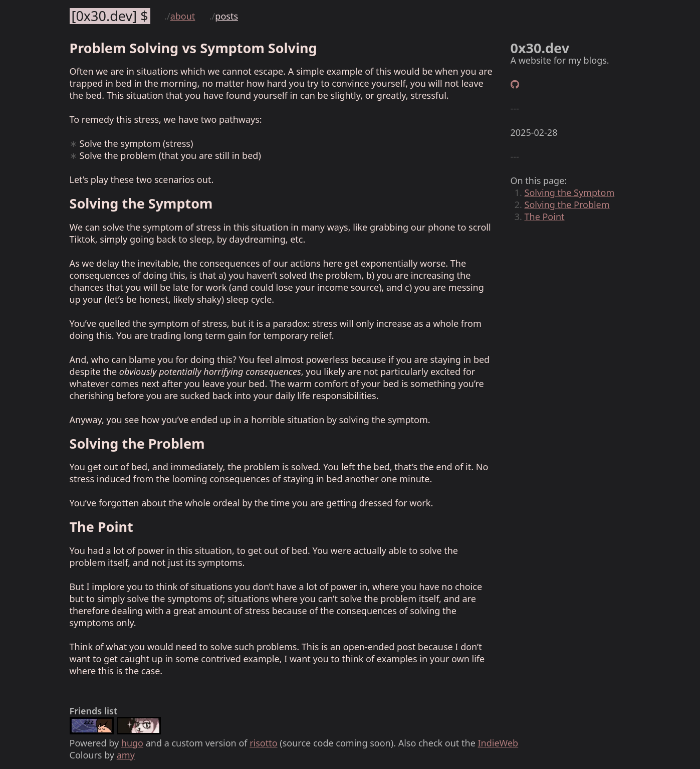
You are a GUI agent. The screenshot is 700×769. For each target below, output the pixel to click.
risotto (263, 743)
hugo (132, 743)
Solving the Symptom (570, 193)
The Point (545, 217)
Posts (226, 16)
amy (126, 755)
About (183, 16)
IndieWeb (498, 743)
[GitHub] (515, 84)
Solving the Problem (567, 205)
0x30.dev (104, 16)
